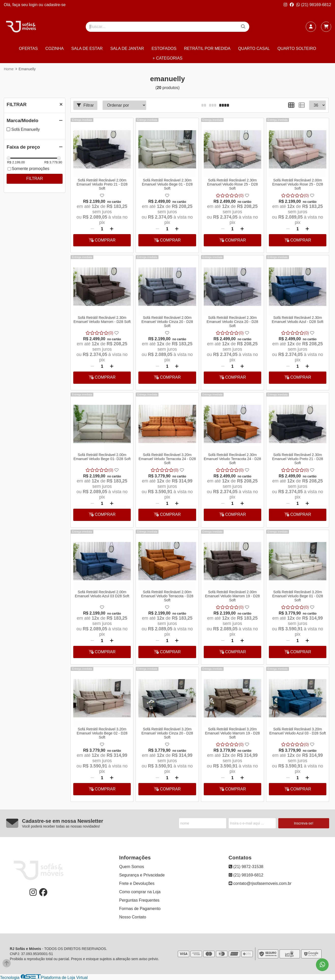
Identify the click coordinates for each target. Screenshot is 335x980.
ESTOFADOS (164, 48)
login (34, 5)
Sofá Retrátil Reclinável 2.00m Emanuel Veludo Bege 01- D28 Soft (102, 457)
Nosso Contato (133, 917)
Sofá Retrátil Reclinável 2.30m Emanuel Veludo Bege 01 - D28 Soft (167, 184)
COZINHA (54, 48)
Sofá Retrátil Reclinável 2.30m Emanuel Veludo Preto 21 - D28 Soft (298, 459)
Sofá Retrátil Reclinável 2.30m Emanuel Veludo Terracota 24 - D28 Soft (232, 459)
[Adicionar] (112, 229)
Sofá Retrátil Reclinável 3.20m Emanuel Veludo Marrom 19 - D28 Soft (232, 733)
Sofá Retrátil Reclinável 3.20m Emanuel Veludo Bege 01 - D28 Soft (297, 596)
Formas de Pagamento (140, 909)
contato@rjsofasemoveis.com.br (260, 883)
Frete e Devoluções (137, 883)
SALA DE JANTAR (127, 48)
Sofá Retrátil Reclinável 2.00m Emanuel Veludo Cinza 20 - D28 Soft (167, 322)
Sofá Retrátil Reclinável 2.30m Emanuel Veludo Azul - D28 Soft (298, 320)
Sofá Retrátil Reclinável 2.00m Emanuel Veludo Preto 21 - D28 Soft (102, 184)
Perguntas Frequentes (139, 900)
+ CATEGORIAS (168, 58)
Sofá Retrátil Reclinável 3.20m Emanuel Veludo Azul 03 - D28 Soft (298, 731)
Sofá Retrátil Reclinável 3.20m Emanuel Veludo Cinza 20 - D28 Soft (167, 733)
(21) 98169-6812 (314, 5)
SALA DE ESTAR (87, 48)
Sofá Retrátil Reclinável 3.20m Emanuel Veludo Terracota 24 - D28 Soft (167, 459)
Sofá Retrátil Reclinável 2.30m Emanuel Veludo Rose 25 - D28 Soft (232, 184)
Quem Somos (132, 867)
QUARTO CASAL (254, 48)
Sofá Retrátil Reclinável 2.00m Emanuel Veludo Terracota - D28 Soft (167, 596)
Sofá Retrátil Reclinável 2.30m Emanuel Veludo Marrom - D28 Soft (102, 320)
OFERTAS (28, 48)
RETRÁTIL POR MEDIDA (207, 48)
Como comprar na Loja (140, 892)
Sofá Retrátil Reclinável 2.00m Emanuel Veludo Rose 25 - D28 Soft (297, 184)
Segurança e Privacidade (142, 875)
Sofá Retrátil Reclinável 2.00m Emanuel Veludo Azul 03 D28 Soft (102, 594)
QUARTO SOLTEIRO (297, 48)
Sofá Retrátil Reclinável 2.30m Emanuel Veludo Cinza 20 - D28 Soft (232, 322)
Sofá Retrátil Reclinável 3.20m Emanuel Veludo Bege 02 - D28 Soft (102, 733)
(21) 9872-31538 (246, 867)
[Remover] (92, 229)
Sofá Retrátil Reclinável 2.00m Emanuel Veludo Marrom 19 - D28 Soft (232, 596)
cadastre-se (55, 5)
